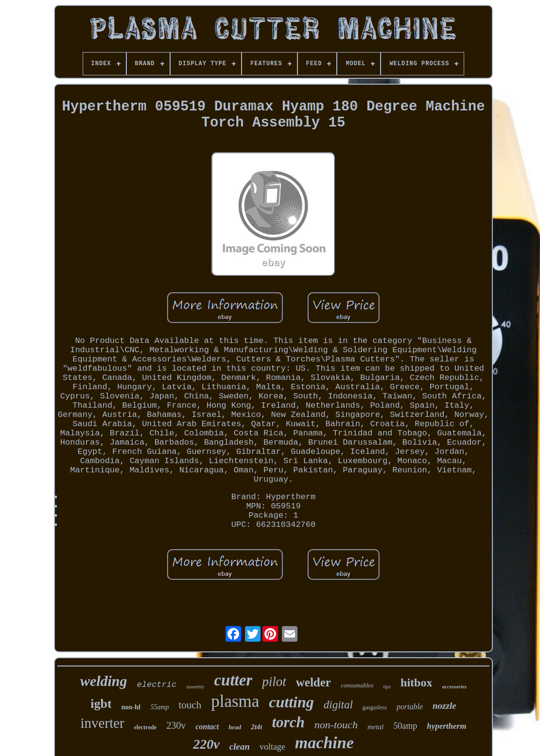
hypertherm (446, 726)
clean (240, 747)
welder (314, 682)
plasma (235, 701)
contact (207, 727)
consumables (357, 685)
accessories (454, 686)
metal (375, 727)
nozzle (444, 706)
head (235, 727)
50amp (405, 726)
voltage (272, 747)
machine (324, 743)
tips (387, 686)
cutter (233, 680)
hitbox (416, 683)
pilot (274, 682)
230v (176, 725)
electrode (145, 727)
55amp (159, 707)
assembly (195, 687)
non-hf (131, 707)
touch (190, 705)
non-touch (336, 725)
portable (410, 707)
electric (157, 685)
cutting (291, 702)
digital (338, 705)
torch (288, 722)
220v (206, 744)
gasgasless (375, 707)
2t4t (256, 727)
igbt (101, 704)
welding (104, 681)
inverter (103, 723)
